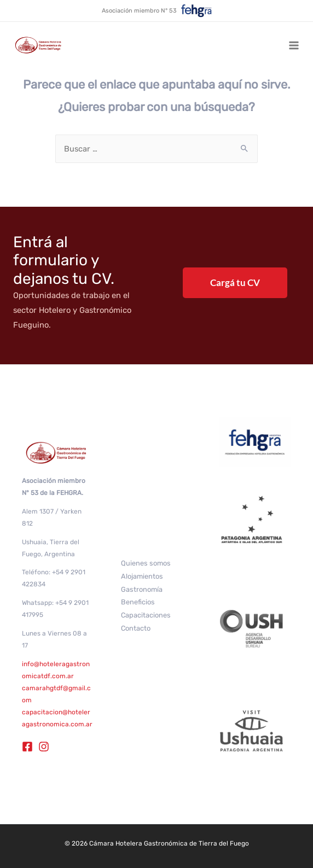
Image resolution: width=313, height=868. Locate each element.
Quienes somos (146, 563)
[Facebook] (27, 747)
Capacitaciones (146, 615)
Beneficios (138, 602)
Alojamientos (142, 576)
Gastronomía (142, 589)
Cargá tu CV (235, 282)
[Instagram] (44, 747)
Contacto (136, 628)
